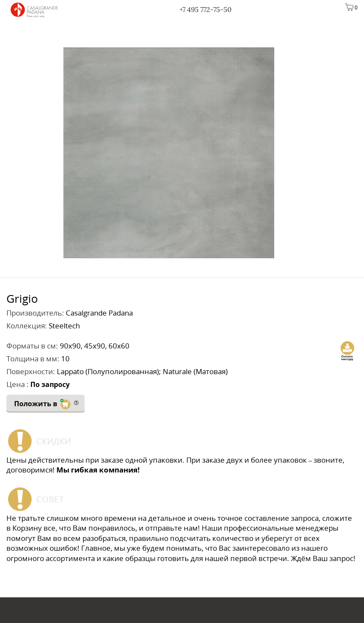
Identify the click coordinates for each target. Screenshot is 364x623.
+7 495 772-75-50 (205, 9)
